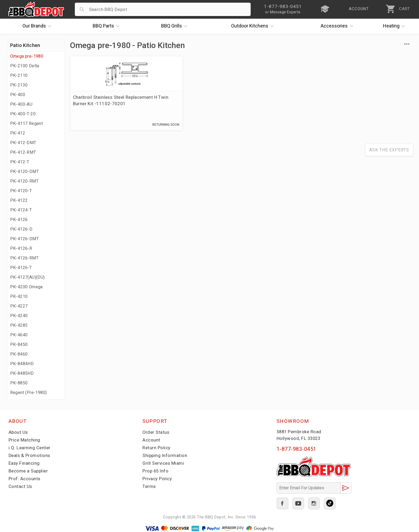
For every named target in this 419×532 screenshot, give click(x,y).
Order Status (156, 432)
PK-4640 (19, 335)
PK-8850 (19, 383)
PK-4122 (19, 200)
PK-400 (18, 95)
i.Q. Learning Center (30, 448)
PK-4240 (19, 316)
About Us (18, 432)
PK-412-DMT (23, 143)
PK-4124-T (21, 210)
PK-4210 (19, 296)
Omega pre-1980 (27, 56)
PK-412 (18, 133)
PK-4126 (19, 220)
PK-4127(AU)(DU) (28, 277)
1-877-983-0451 (296, 449)
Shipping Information (165, 455)
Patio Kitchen (25, 45)
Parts (107, 26)
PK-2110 (19, 75)
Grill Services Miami (164, 463)
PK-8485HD (22, 373)
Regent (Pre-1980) (29, 393)
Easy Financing (24, 463)
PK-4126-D (21, 229)
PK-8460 (19, 354)
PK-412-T (20, 162)
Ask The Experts (389, 151)
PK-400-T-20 (23, 114)
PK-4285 (19, 325)
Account (151, 440)
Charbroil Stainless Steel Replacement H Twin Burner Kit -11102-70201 (105, 104)
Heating (395, 26)
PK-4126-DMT (24, 239)
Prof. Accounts (25, 479)
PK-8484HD (22, 364)
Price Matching (24, 440)
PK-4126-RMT (24, 258)
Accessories (338, 26)
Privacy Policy (157, 479)
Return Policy (156, 448)
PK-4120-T (21, 191)
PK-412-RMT (23, 152)
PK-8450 (19, 344)
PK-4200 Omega (26, 287)
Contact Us (20, 486)
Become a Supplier (28, 471)
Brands (38, 26)
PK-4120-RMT (24, 181)
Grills (176, 26)
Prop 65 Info (156, 471)
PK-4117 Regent (27, 123)
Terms (149, 486)
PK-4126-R (21, 248)
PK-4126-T (21, 268)
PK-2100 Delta (25, 66)
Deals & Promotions (30, 455)
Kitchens (254, 26)
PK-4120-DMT (24, 172)
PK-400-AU (21, 104)
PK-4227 (19, 306)
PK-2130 (19, 85)
